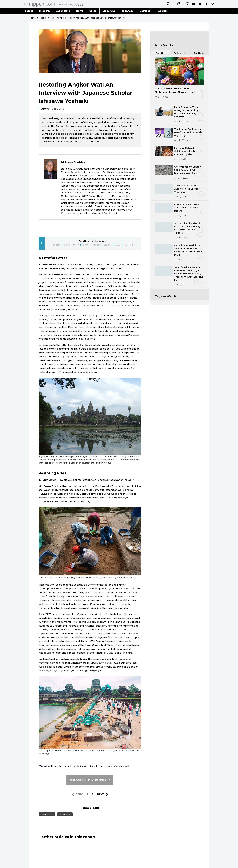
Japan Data (63, 11)
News (80, 11)
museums (65, 814)
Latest (29, 11)
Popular (162, 11)
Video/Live (109, 11)
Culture (45, 109)
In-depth (44, 11)
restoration (47, 814)
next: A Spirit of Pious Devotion (90, 780)
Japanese (128, 11)
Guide (93, 11)
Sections (145, 11)
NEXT (101, 794)
